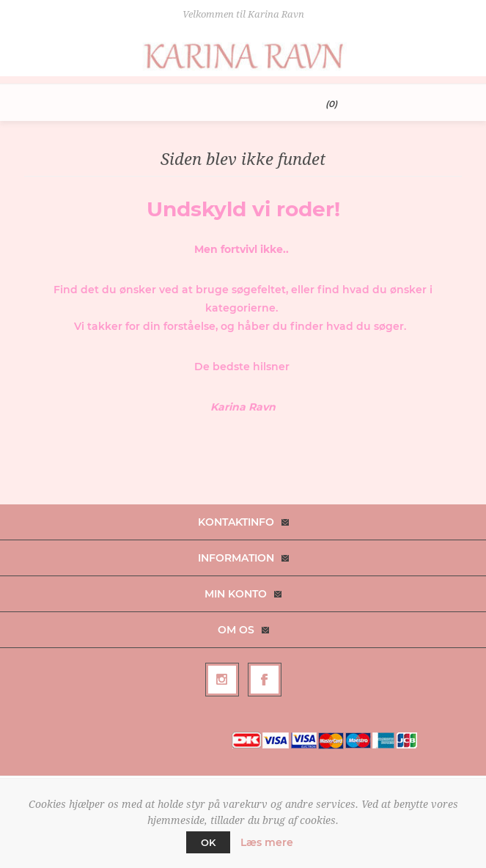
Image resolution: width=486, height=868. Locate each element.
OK (208, 842)
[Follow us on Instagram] (222, 680)
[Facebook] (265, 680)
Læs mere (267, 842)
